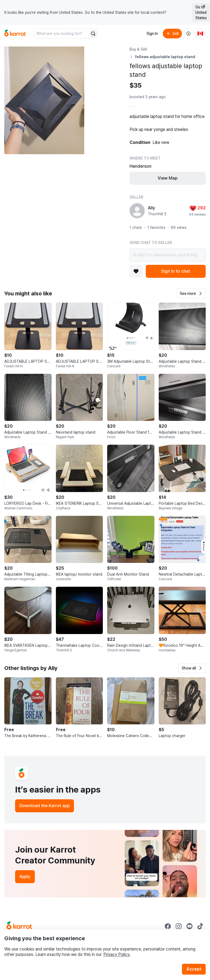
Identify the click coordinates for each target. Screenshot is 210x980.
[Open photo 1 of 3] (44, 100)
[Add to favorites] (136, 271)
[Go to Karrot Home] (19, 926)
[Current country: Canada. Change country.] (200, 34)
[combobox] (61, 34)
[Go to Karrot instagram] (179, 926)
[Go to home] (15, 34)
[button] (191, 293)
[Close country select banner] (204, 6)
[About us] (188, 34)
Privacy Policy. (117, 954)
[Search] (93, 34)
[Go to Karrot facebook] (168, 926)
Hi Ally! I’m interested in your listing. (168, 255)
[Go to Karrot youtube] (189, 926)
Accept (194, 969)
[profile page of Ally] (137, 211)
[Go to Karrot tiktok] (200, 926)
